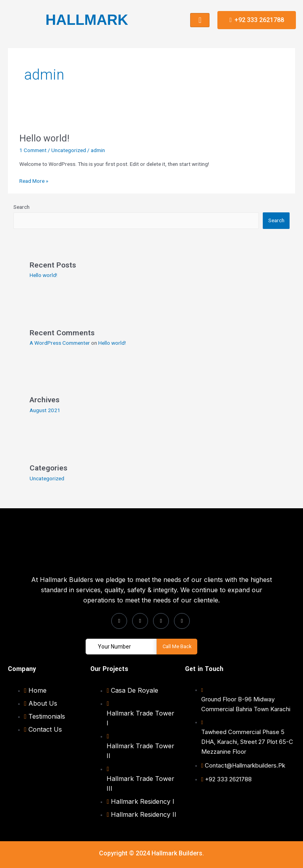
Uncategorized (69, 150)
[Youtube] (182, 621)
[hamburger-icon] (200, 20)
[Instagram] (140, 621)
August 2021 (45, 410)
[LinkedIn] (161, 621)
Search (22, 207)
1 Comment (33, 150)
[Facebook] (119, 621)
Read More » (34, 180)
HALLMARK (87, 20)
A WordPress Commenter (60, 343)
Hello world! (44, 138)
